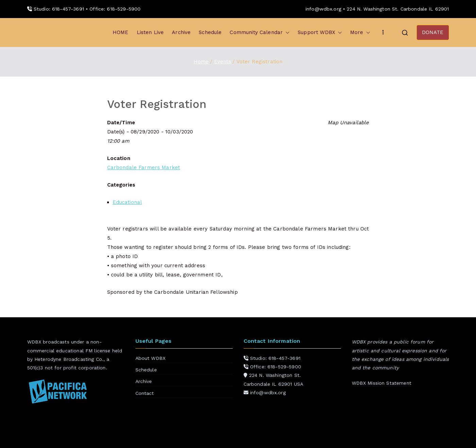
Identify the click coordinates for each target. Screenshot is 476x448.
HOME (121, 32)
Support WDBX (320, 33)
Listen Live (150, 32)
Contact (145, 393)
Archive (181, 32)
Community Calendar (260, 33)
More (360, 33)
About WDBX (151, 358)
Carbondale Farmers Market (144, 167)
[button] (286, 33)
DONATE (433, 32)
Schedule (210, 32)
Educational (127, 202)
